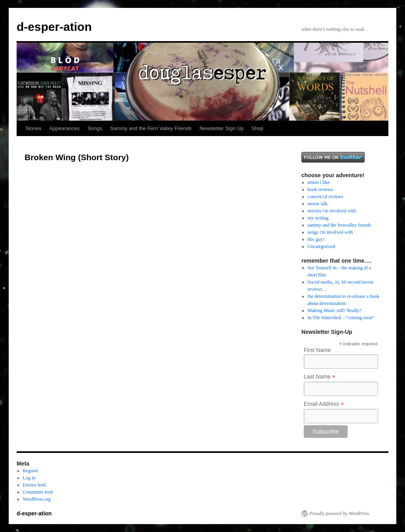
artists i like (319, 182)
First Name (317, 350)
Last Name (320, 377)
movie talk (318, 204)
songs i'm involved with (330, 232)
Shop (257, 128)
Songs (95, 128)
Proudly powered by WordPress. (340, 513)
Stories (33, 128)
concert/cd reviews (326, 197)
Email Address (324, 404)
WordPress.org (37, 499)
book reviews (320, 189)
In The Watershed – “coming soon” (341, 318)
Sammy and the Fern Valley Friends (151, 128)
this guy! (316, 239)
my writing (318, 218)
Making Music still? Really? (335, 310)
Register (31, 471)
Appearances (64, 128)
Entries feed (34, 485)
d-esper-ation (54, 27)
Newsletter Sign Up (221, 128)
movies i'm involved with (332, 211)
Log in (29, 478)
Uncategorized (322, 246)
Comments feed (38, 492)
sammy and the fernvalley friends (340, 225)
